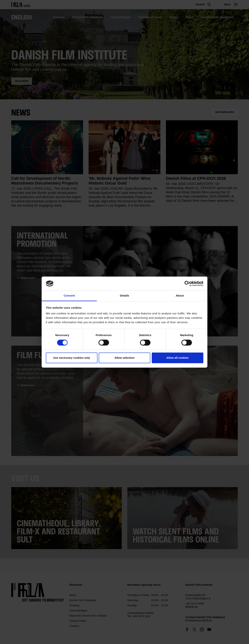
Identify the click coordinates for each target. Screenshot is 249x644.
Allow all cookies (177, 358)
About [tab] (180, 296)
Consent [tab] (69, 296)
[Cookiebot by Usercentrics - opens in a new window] (187, 283)
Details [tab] (124, 296)
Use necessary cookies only (71, 358)
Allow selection (124, 358)
